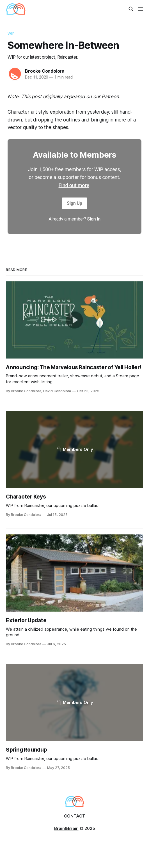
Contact (75, 816)
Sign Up (74, 203)
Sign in (94, 219)
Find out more (74, 185)
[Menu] (141, 9)
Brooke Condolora (45, 71)
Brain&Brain (66, 828)
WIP (11, 33)
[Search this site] (131, 9)
